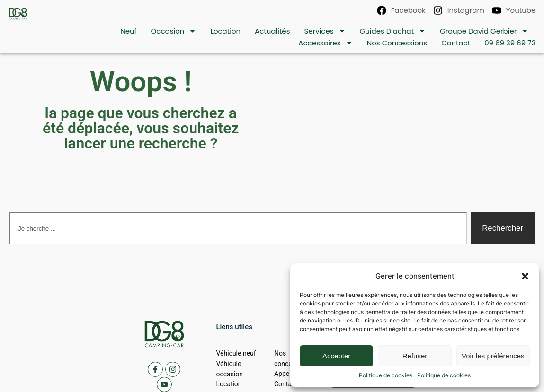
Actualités (272, 31)
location (225, 31)
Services (325, 31)
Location (229, 384)
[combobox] (238, 228)
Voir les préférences (493, 356)
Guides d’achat (393, 31)
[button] (525, 276)
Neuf (128, 31)
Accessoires (325, 43)
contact (456, 43)
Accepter (336, 356)
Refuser (415, 356)
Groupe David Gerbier (484, 31)
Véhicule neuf (236, 353)
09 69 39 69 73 (510, 43)
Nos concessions (397, 43)
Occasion (174, 31)
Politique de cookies (386, 375)
